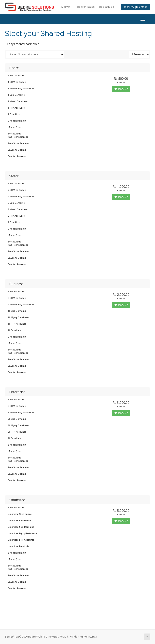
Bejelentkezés (86, 7)
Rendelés (121, 89)
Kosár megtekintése (136, 7)
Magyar (67, 7)
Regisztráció (107, 7)
